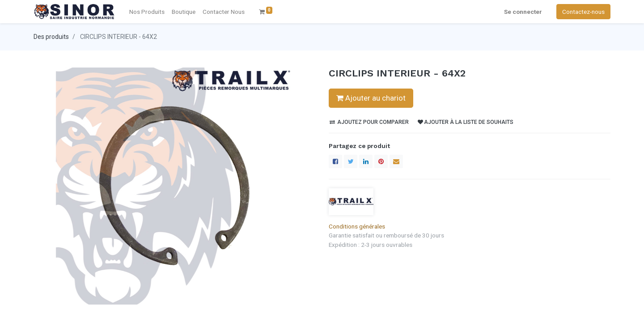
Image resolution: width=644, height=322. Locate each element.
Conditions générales (357, 226)
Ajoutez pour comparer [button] (369, 122)
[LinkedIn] (366, 161)
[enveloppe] (396, 161)
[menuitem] (224, 12)
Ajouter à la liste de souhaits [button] (466, 122)
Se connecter (523, 12)
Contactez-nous (583, 12)
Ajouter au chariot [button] (371, 98)
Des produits (51, 37)
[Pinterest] (381, 161)
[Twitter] (351, 161)
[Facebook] (335, 161)
